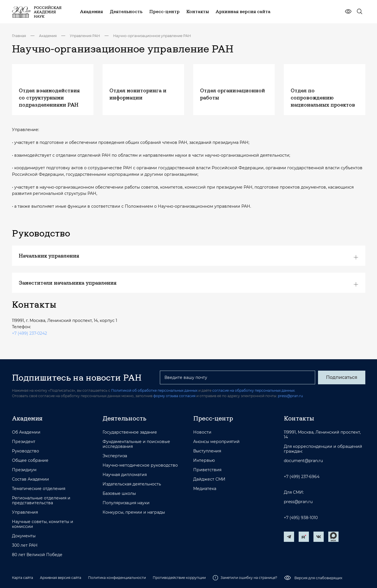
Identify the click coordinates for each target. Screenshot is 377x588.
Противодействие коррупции (179, 578)
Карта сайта (23, 578)
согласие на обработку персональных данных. (254, 390)
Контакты (299, 418)
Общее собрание (30, 461)
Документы (24, 536)
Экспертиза (115, 456)
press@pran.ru (290, 396)
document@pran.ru (303, 461)
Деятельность (125, 418)
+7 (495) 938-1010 (301, 518)
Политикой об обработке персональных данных (154, 390)
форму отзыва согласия (174, 396)
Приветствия (207, 470)
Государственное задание (130, 432)
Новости (202, 432)
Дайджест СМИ (209, 479)
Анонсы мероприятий (216, 442)
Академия (48, 36)
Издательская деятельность (132, 484)
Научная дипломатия (125, 475)
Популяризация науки (126, 503)
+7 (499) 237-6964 (302, 477)
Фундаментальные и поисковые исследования (136, 444)
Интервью (204, 461)
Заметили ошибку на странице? (245, 578)
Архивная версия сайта (61, 578)
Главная (19, 36)
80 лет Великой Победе (37, 555)
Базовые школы (119, 494)
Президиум (24, 470)
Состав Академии (30, 479)
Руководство (26, 451)
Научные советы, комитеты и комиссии (43, 524)
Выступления (207, 451)
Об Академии (26, 432)
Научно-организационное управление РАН (152, 36)
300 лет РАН (25, 545)
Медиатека (205, 489)
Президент (24, 442)
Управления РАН (85, 36)
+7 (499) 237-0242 (29, 333)
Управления (25, 512)
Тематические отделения (39, 489)
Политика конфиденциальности (117, 578)
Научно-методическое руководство (140, 465)
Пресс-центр (213, 418)
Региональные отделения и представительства (41, 501)
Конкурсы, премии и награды (134, 512)
